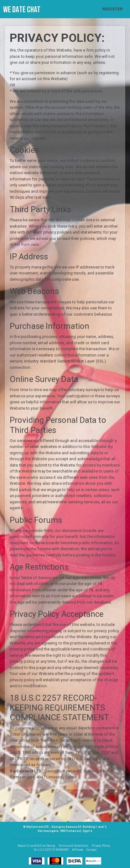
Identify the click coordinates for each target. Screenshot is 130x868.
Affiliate (78, 850)
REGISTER (112, 9)
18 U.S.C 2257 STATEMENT (51, 850)
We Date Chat (22, 10)
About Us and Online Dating (36, 846)
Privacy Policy (101, 846)
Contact (91, 850)
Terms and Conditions (74, 846)
